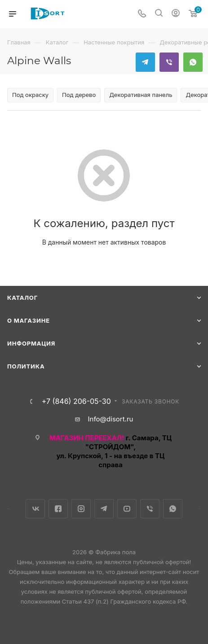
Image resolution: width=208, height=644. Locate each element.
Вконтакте (35, 509)
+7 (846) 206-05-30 (76, 401)
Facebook (58, 509)
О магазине (29, 320)
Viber (169, 62)
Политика (26, 366)
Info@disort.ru (111, 419)
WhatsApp (193, 62)
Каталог (22, 298)
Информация (31, 343)
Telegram (145, 62)
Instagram (81, 509)
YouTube (127, 509)
